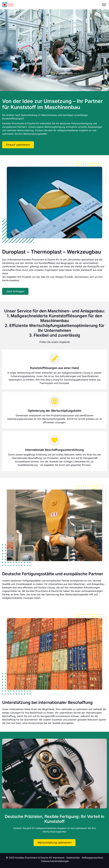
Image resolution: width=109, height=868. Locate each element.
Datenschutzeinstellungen (55, 861)
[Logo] (8, 5)
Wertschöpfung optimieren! (55, 843)
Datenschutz (73, 858)
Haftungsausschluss (92, 858)
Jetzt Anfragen (15, 291)
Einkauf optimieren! (18, 145)
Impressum (59, 858)
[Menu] (104, 5)
